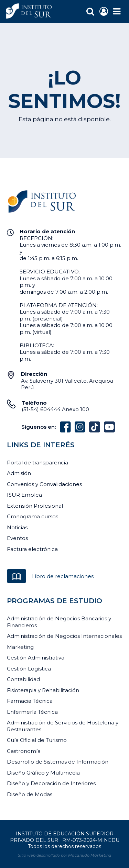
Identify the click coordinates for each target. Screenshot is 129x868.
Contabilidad (23, 679)
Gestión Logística (29, 669)
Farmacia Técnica (30, 701)
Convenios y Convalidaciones (44, 484)
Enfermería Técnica (32, 712)
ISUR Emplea (24, 495)
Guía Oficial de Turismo (37, 740)
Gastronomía (24, 751)
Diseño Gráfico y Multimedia (43, 773)
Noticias (17, 527)
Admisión (19, 473)
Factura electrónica (32, 549)
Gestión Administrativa (36, 658)
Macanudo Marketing (90, 855)
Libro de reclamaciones (63, 576)
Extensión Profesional (35, 506)
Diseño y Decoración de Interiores (51, 783)
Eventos (17, 538)
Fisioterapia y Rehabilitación (43, 690)
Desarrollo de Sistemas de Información (58, 762)
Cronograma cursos (33, 516)
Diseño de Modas (30, 794)
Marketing (20, 647)
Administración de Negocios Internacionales (64, 636)
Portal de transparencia (37, 463)
